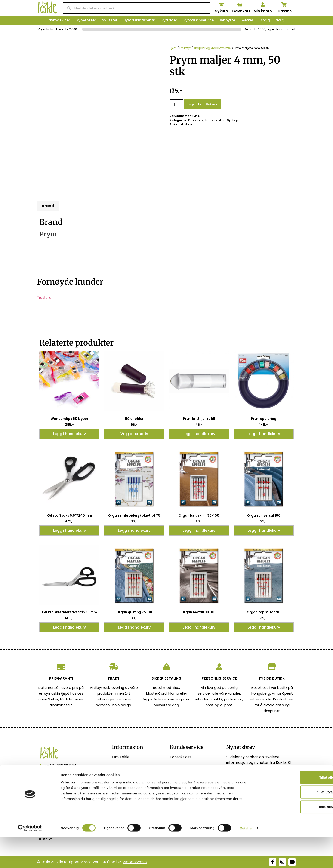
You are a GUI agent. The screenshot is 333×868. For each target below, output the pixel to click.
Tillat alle (294, 808)
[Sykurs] (221, 5)
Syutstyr (110, 20)
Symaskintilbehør (139, 20)
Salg (280, 20)
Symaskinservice (199, 20)
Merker (247, 20)
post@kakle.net (59, 776)
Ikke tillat (294, 838)
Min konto (263, 11)
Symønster (86, 20)
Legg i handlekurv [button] (69, 434)
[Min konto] (263, 5)
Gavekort (241, 11)
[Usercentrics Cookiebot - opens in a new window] (30, 859)
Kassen (285, 11)
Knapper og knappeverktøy (212, 48)
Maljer (189, 124)
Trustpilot (45, 298)
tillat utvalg (294, 823)
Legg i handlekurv (202, 104)
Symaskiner (60, 20)
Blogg (265, 20)
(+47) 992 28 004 (61, 766)
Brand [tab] (48, 206)
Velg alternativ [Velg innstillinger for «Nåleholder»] (134, 434)
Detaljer (246, 859)
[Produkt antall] (176, 104)
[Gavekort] (240, 5)
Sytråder (169, 20)
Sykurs (221, 11)
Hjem (173, 48)
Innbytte (228, 20)
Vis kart (52, 787)
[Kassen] (284, 5)
